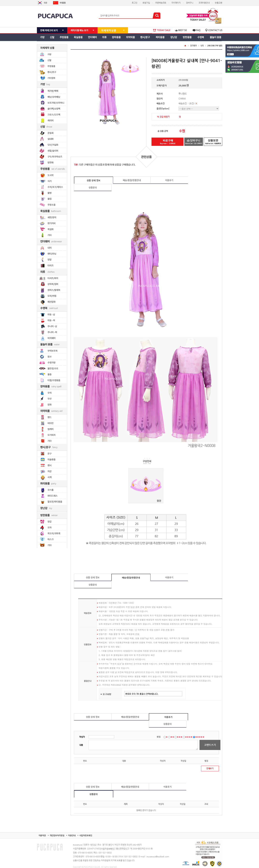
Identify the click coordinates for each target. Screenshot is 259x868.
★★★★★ (200, 737)
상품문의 (93, 187)
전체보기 (210, 768)
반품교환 (218, 3)
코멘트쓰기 (210, 745)
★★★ (180, 737)
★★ (172, 737)
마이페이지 (176, 3)
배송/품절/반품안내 (132, 180)
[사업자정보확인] (107, 849)
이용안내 (72, 835)
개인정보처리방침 (57, 835)
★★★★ (189, 737)
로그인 (134, 3)
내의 (202, 46)
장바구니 (190, 3)
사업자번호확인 (86, 835)
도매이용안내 (204, 3)
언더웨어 (193, 46)
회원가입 (146, 3)
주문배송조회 (161, 3)
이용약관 (42, 835)
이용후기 (169, 180)
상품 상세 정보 (94, 180)
